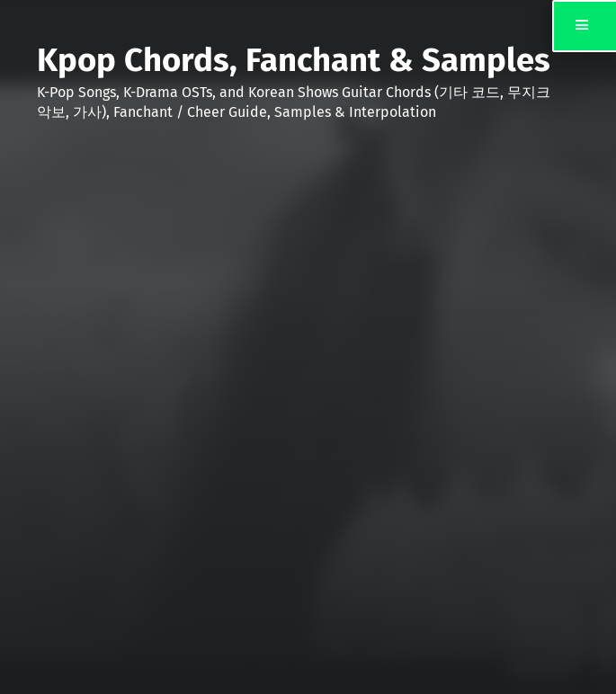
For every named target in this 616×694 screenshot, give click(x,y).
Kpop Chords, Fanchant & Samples (294, 60)
